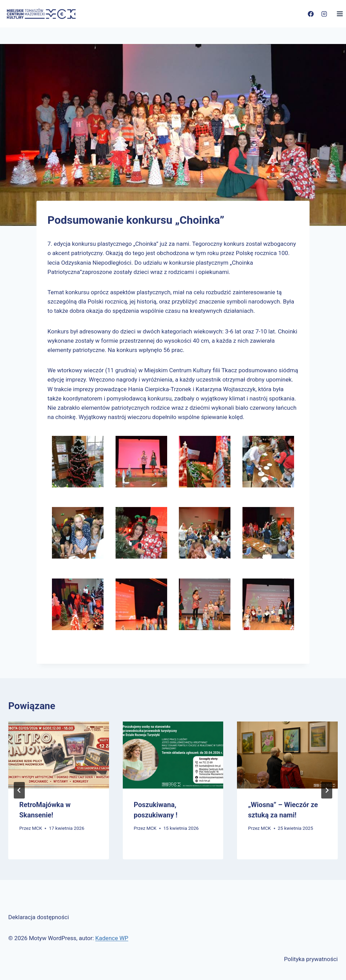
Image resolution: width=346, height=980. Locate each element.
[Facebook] (311, 14)
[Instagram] (324, 14)
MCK (37, 828)
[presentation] (59, 755)
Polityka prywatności (311, 959)
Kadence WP (112, 938)
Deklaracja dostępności (39, 917)
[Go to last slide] (19, 790)
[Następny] (327, 790)
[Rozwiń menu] (340, 14)
